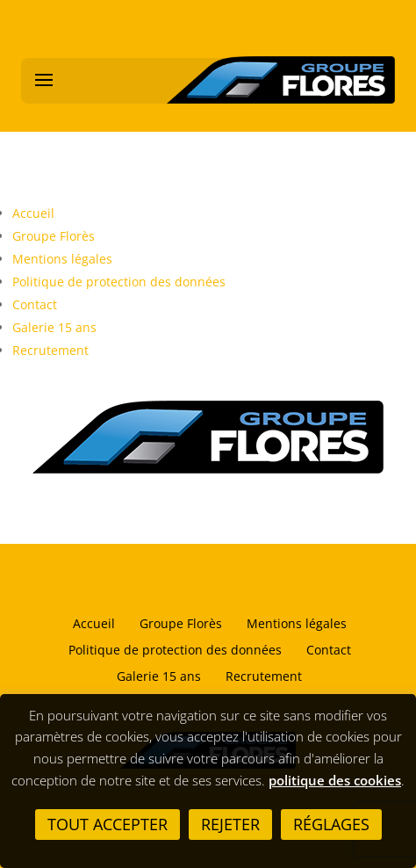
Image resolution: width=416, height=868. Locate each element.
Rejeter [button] (230, 824)
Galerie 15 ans (54, 327)
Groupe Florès (54, 236)
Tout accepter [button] (108, 824)
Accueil (33, 213)
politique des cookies (335, 780)
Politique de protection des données (119, 282)
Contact (35, 304)
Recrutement (50, 350)
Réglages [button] (331, 824)
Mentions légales (62, 259)
